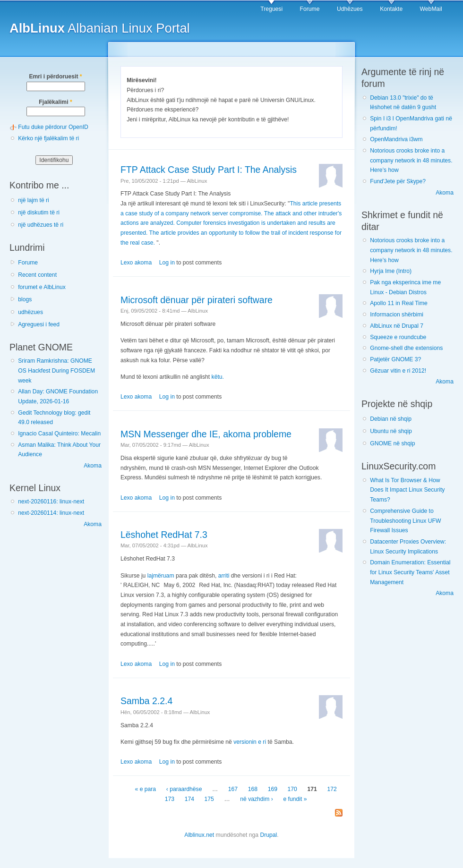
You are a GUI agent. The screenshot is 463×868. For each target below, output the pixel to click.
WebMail (431, 9)
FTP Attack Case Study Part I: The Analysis (209, 170)
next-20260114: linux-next (51, 513)
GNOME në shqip (392, 443)
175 (209, 799)
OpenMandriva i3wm (396, 139)
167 (233, 789)
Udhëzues (350, 9)
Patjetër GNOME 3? (395, 359)
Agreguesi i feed (39, 324)
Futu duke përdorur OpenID (53, 127)
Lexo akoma (136, 263)
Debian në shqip (391, 419)
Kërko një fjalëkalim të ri (48, 138)
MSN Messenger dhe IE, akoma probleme (206, 434)
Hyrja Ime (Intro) (391, 271)
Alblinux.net (199, 835)
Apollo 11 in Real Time (399, 303)
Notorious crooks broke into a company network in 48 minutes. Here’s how (411, 160)
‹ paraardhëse (184, 789)
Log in (167, 263)
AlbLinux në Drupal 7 (397, 326)
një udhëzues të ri (41, 225)
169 (273, 789)
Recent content (37, 275)
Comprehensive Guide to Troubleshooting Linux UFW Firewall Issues (405, 521)
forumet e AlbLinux (42, 287)
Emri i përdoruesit (55, 77)
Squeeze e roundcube (398, 337)
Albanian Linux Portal (100, 28)
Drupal (268, 835)
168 (253, 789)
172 (332, 789)
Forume (310, 9)
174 (189, 799)
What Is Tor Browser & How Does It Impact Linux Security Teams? (407, 490)
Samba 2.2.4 (146, 701)
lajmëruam (161, 576)
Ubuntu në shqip (391, 431)
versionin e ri (250, 742)
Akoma (93, 466)
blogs (25, 299)
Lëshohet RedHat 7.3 (164, 535)
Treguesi (271, 9)
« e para (146, 789)
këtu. (218, 377)
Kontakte (391, 9)
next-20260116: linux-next (51, 502)
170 (292, 789)
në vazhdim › (257, 799)
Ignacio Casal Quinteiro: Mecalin (59, 434)
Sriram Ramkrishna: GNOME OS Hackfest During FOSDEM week (56, 370)
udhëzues (30, 312)
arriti (224, 576)
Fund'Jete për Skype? (398, 181)
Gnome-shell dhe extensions (406, 348)
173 (170, 799)
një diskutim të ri (39, 213)
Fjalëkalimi (55, 102)
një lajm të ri (34, 200)
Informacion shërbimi (397, 315)
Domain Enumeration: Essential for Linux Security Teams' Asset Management (410, 572)
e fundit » (295, 799)
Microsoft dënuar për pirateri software (197, 300)
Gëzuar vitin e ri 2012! (398, 371)
